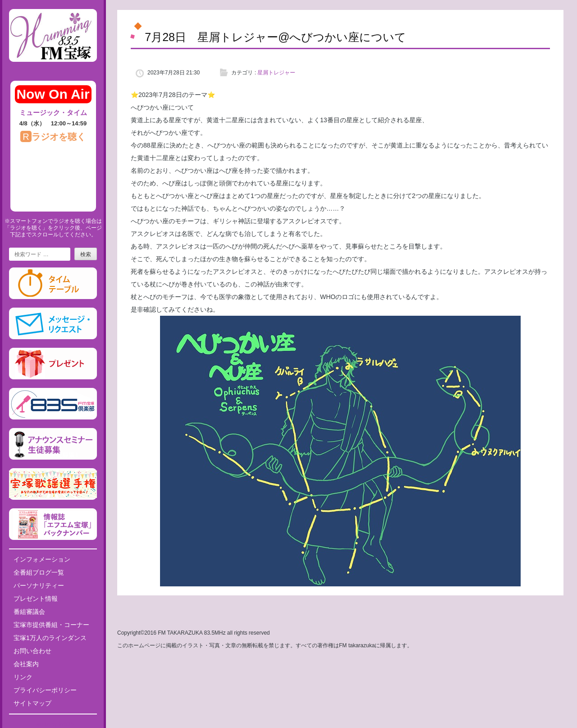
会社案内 (26, 664)
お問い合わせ (32, 651)
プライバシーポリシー (45, 690)
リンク (23, 677)
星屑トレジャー (276, 73)
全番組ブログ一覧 (39, 572)
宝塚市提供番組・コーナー (51, 625)
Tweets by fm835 (53, 724)
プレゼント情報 (36, 599)
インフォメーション (42, 559)
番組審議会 (29, 612)
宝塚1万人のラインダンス (50, 638)
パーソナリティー (39, 585)
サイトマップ (32, 703)
